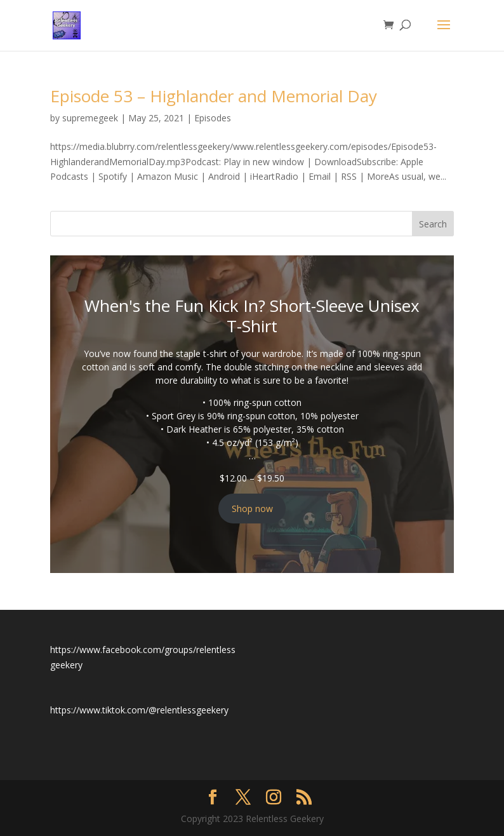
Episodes (213, 118)
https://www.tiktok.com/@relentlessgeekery (139, 710)
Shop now (252, 509)
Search (433, 224)
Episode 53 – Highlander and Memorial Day (214, 96)
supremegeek (90, 118)
